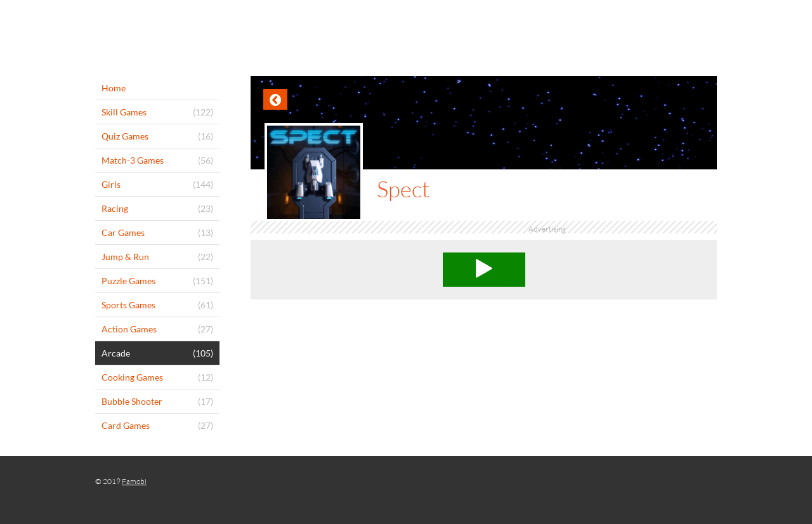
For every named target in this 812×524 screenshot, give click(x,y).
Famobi (134, 481)
